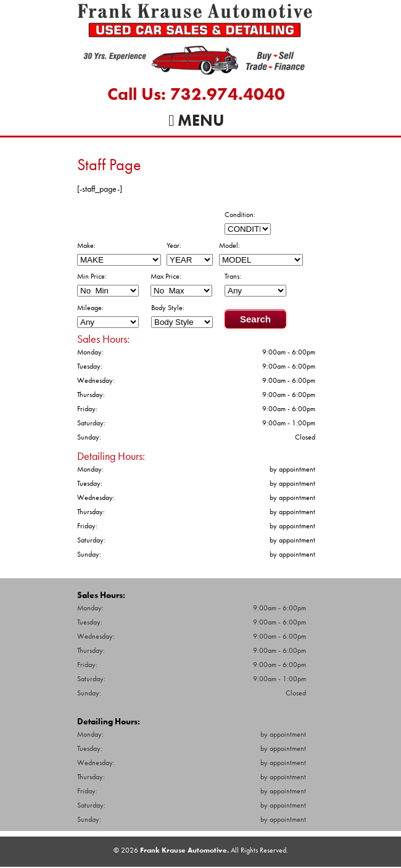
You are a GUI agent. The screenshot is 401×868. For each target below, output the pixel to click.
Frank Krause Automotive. (184, 850)
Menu (196, 120)
